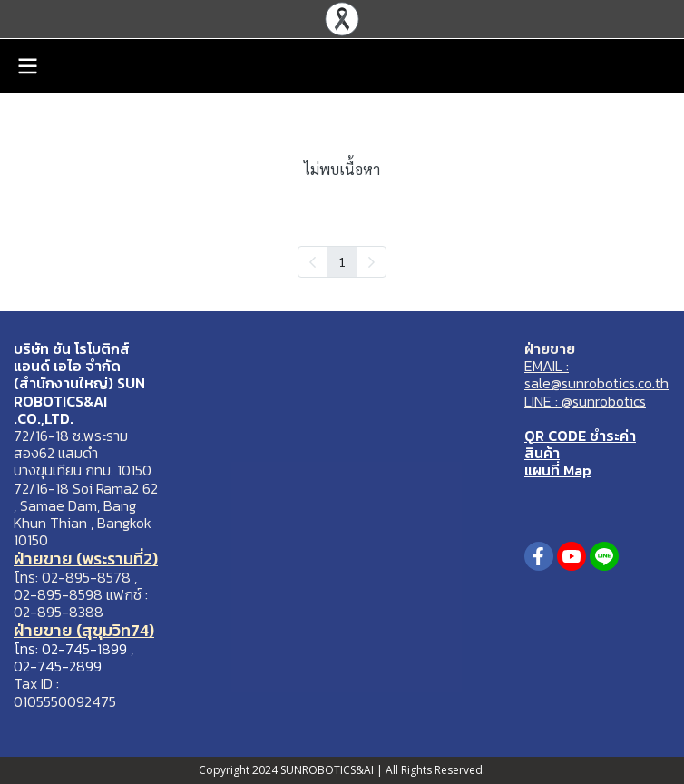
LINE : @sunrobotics (585, 401)
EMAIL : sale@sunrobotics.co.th (596, 374)
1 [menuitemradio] (342, 261)
